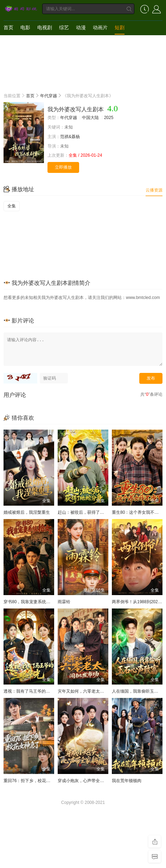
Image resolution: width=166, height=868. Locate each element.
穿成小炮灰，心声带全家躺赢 (85, 781)
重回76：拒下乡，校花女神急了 (33, 781)
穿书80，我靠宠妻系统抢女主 (31, 602)
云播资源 (154, 190)
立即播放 (63, 167)
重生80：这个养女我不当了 (137, 512)
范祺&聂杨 (70, 137)
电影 (25, 27)
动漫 (81, 27)
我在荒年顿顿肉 (127, 781)
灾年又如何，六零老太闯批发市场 (89, 691)
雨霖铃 (64, 602)
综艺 (64, 27)
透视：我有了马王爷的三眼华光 (33, 691)
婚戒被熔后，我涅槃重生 (27, 512)
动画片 (100, 27)
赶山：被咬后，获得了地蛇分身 (87, 512)
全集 (12, 206)
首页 (8, 27)
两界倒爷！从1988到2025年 (138, 602)
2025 (109, 118)
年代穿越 (49, 96)
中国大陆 (90, 118)
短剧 (120, 27)
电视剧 (45, 27)
